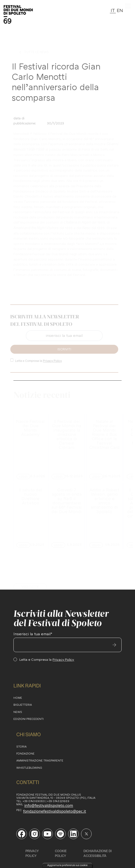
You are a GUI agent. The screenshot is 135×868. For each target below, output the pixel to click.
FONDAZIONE (25, 753)
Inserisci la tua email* (33, 634)
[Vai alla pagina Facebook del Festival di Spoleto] (22, 834)
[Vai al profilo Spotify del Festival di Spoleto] (60, 834)
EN (120, 10)
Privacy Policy (51, 361)
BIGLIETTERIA (23, 705)
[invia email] (114, 645)
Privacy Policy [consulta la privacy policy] (32, 853)
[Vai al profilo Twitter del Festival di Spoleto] (86, 834)
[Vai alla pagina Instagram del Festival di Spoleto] (35, 834)
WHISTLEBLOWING (29, 768)
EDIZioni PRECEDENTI (29, 719)
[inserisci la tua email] (67, 645)
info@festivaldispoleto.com (49, 805)
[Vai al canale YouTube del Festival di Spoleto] (47, 834)
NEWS (18, 712)
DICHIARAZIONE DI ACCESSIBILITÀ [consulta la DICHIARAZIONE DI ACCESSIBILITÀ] (97, 853)
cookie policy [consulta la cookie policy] (61, 853)
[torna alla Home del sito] (18, 14)
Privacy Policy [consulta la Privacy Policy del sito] (63, 659)
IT (113, 10)
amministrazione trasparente (40, 760)
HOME (18, 698)
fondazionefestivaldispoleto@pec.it (54, 811)
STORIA (21, 746)
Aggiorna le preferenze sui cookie (67, 865)
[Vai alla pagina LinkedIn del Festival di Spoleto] (73, 834)
